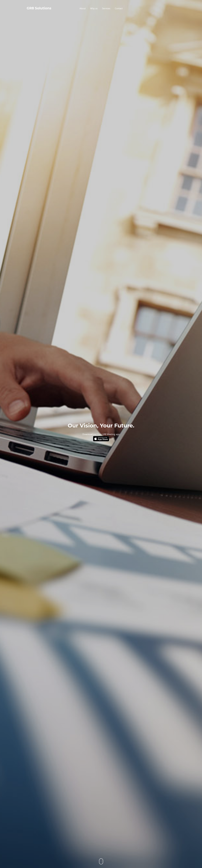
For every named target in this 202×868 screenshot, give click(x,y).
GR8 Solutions (39, 8)
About (83, 8)
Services (106, 8)
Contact (119, 8)
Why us (94, 8)
